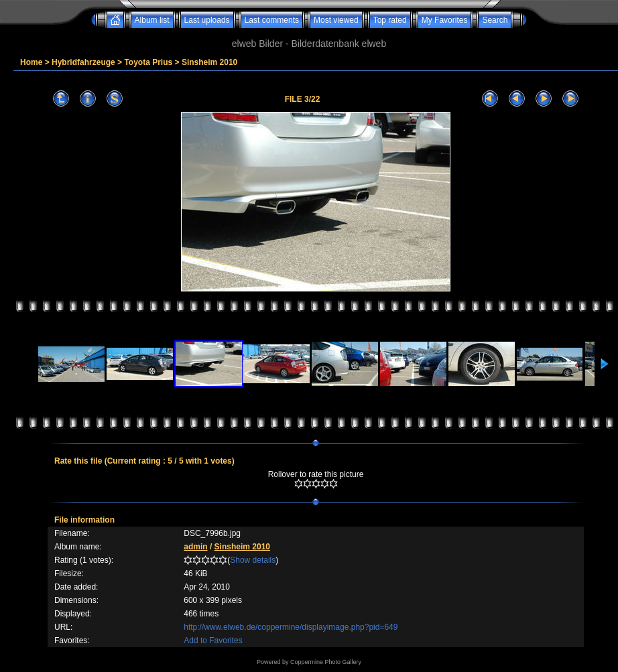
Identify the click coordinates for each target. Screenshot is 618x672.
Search (495, 20)
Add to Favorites (213, 641)
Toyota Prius (148, 62)
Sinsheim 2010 (209, 62)
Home (31, 62)
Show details (253, 560)
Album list (152, 20)
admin (195, 547)
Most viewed (336, 20)
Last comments (272, 20)
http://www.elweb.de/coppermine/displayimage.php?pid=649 (291, 627)
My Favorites (445, 20)
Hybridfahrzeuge (83, 62)
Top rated (390, 20)
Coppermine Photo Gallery (326, 662)
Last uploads (207, 20)
